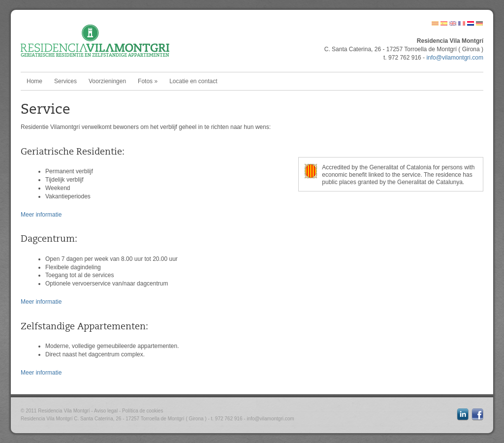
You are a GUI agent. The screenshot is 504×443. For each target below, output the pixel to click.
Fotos (148, 81)
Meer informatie (41, 215)
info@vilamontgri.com (455, 58)
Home (34, 81)
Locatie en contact (193, 81)
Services (65, 81)
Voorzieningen (107, 81)
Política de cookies (142, 411)
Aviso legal (106, 411)
